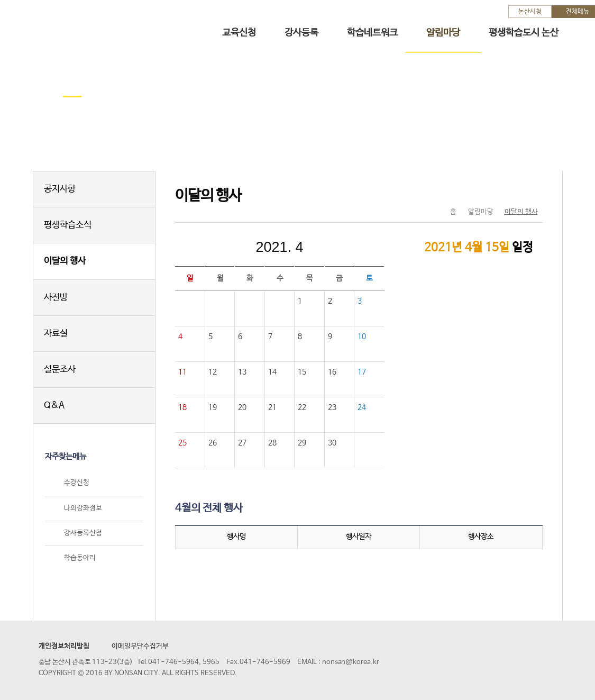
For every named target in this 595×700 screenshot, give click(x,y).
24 (362, 407)
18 (182, 407)
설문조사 (60, 370)
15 (302, 372)
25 (182, 443)
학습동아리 (80, 558)
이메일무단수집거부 (140, 646)
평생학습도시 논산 (524, 33)
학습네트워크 (372, 33)
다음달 (351, 247)
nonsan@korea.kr (351, 662)
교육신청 (239, 33)
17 (362, 372)
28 (272, 443)
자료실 (56, 334)
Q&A (54, 406)
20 (242, 407)
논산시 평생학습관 (85, 26)
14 (272, 372)
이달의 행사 (65, 261)
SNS (508, 190)
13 (242, 372)
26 (213, 443)
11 (182, 372)
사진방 (56, 298)
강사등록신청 (83, 533)
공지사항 (60, 189)
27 (242, 443)
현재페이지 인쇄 (530, 190)
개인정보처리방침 (64, 646)
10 (362, 337)
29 (302, 443)
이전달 (209, 247)
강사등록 (301, 33)
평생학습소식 (68, 225)
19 (213, 407)
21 (272, 407)
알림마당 (443, 33)
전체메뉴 (578, 12)
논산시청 (530, 12)
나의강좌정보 (83, 508)
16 (332, 372)
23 (332, 407)
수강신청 (77, 483)
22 (302, 407)
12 (213, 372)
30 (332, 443)
